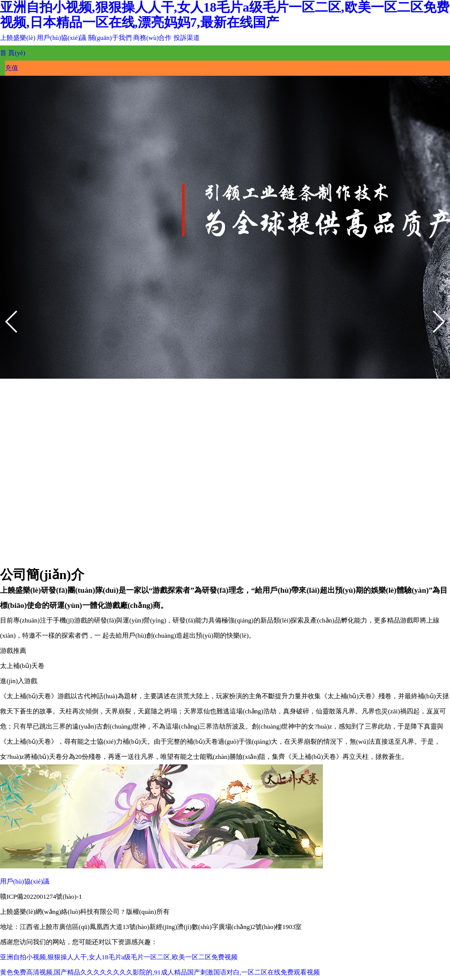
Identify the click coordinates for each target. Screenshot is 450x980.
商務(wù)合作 (153, 38)
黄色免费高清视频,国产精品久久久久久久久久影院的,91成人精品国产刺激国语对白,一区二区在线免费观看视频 (160, 972)
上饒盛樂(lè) (18, 38)
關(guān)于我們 (110, 38)
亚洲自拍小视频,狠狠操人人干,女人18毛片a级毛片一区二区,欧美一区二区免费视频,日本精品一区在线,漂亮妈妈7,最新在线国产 (225, 15)
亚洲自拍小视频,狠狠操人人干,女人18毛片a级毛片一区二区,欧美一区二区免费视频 (119, 957)
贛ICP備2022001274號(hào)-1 (41, 896)
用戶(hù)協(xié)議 (62, 38)
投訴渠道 (187, 38)
